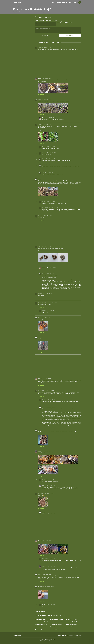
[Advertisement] (23, 36)
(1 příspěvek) (73, 622)
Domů (53, 2)
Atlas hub (65, 2)
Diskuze (75, 2)
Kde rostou (58, 2)
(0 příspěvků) (56, 622)
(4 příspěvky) (41, 619)
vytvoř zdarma (69, 22)
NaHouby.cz (17, 2)
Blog (80, 636)
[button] (46, 35)
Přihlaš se (59, 22)
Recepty (70, 2)
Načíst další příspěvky (40, 612)
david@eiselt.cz (50, 641)
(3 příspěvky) (57, 619)
